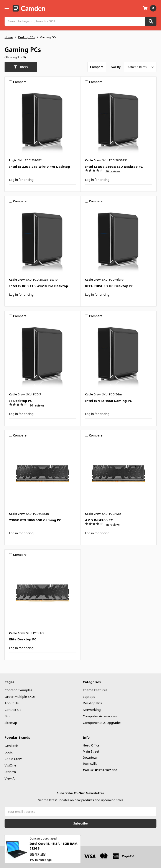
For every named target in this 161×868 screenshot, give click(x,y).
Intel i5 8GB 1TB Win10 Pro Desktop (39, 286)
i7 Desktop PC (21, 401)
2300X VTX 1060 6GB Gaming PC (35, 520)
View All (10, 778)
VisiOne (10, 765)
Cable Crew (13, 759)
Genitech (11, 746)
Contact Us (13, 710)
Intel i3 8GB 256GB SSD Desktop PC (114, 167)
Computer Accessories (100, 716)
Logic (9, 752)
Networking (92, 710)
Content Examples (18, 690)
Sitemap (11, 723)
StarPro (10, 772)
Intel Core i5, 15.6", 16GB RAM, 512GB (54, 848)
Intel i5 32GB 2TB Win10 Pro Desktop (39, 167)
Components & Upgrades (102, 723)
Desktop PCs (92, 703)
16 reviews (113, 171)
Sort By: (116, 67)
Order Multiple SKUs (20, 696)
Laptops (89, 696)
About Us (12, 703)
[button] (21, 67)
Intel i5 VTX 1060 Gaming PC (108, 401)
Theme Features (95, 690)
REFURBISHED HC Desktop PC (109, 286)
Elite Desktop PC (23, 639)
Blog (8, 716)
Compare (97, 67)
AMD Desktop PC (99, 520)
